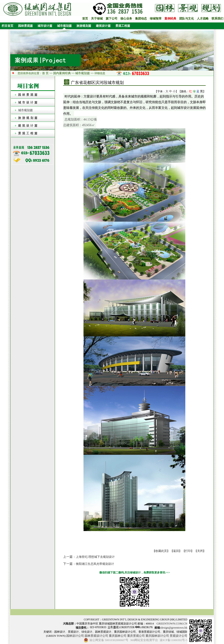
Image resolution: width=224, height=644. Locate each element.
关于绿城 (97, 18)
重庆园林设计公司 (157, 636)
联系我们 (217, 18)
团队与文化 (187, 18)
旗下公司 (112, 18)
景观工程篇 (123, 26)
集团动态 (141, 18)
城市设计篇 (45, 26)
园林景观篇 (25, 26)
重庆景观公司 (136, 636)
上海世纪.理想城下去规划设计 (95, 557)
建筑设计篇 (103, 26)
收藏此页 (161, 551)
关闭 (200, 551)
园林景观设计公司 (96, 636)
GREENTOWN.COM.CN (172, 623)
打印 (188, 551)
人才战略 (203, 18)
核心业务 (126, 18)
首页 (85, 18)
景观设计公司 (179, 636)
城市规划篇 (64, 26)
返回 (176, 551)
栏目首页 (7, 26)
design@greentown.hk (174, 628)
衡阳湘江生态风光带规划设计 (95, 564)
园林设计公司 (75, 636)
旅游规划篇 (84, 26)
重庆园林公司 (118, 636)
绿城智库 (156, 18)
